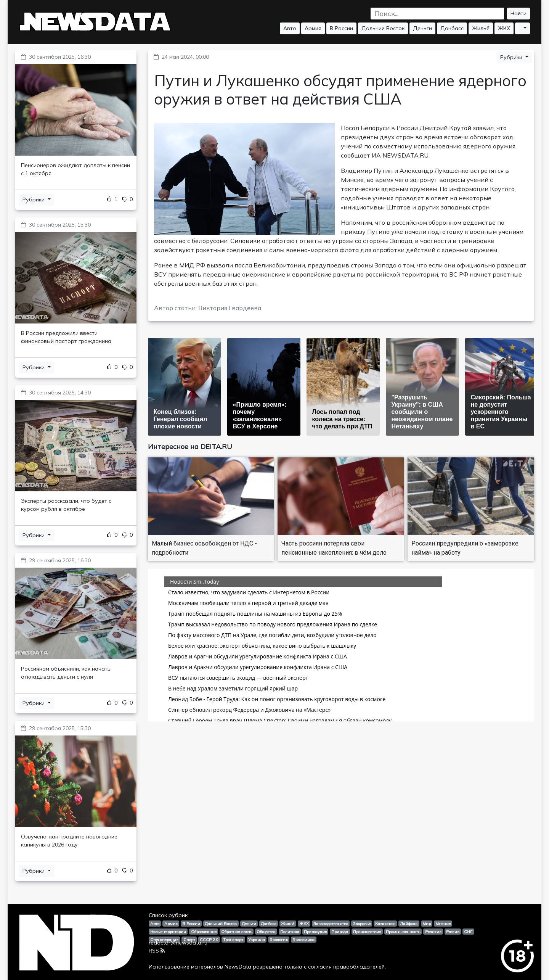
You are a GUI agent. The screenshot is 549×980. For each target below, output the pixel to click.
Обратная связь (237, 932)
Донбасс (452, 28)
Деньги (422, 28)
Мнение (443, 924)
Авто (290, 28)
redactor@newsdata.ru (178, 943)
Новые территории (168, 932)
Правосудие (315, 932)
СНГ (468, 932)
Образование (204, 932)
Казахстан (385, 924)
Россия (453, 932)
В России (341, 28)
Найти (518, 13)
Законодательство (331, 924)
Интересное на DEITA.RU (190, 447)
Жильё (481, 28)
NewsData (238, 967)
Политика (290, 932)
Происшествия (367, 932)
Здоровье (362, 924)
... (520, 28)
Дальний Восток (383, 28)
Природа (340, 932)
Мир (427, 924)
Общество (266, 932)
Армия (313, 28)
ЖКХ (504, 28)
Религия (433, 932)
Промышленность (403, 932)
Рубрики (34, 200)
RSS (157, 951)
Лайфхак (409, 924)
